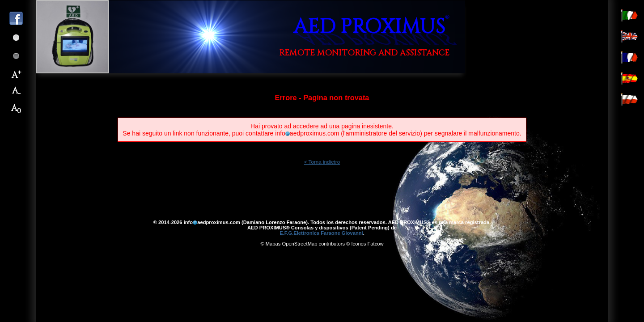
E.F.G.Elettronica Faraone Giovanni (321, 233)
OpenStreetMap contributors (313, 244)
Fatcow (376, 244)
